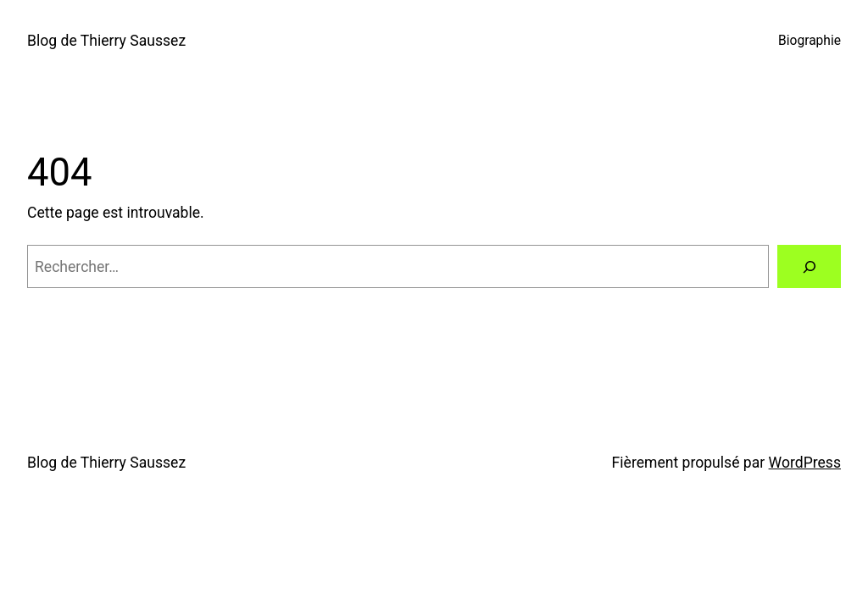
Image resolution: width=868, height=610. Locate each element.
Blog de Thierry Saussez (106, 41)
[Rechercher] (809, 266)
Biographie (810, 41)
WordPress (805, 463)
